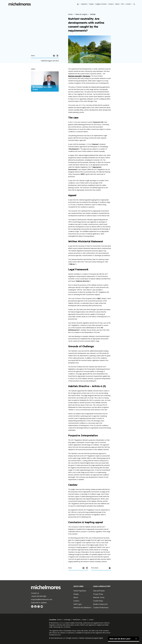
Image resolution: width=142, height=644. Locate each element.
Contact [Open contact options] (128, 4)
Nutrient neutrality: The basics (79, 76)
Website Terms (99, 597)
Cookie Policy (98, 601)
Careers (111, 4)
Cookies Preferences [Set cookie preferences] (101, 608)
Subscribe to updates (39, 603)
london (91, 620)
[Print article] (110, 568)
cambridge (67, 620)
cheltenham (76, 620)
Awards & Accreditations (82, 608)
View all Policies (99, 591)
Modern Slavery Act (100, 604)
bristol (59, 620)
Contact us (35, 593)
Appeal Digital (98, 638)
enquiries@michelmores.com (42, 599)
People (91, 4)
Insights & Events (101, 4)
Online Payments (80, 591)
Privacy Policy (98, 594)
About (117, 4)
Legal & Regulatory (102, 586)
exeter (84, 620)
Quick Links (78, 586)
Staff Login (78, 604)
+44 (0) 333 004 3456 (39, 596)
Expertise (84, 4)
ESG (122, 4)
